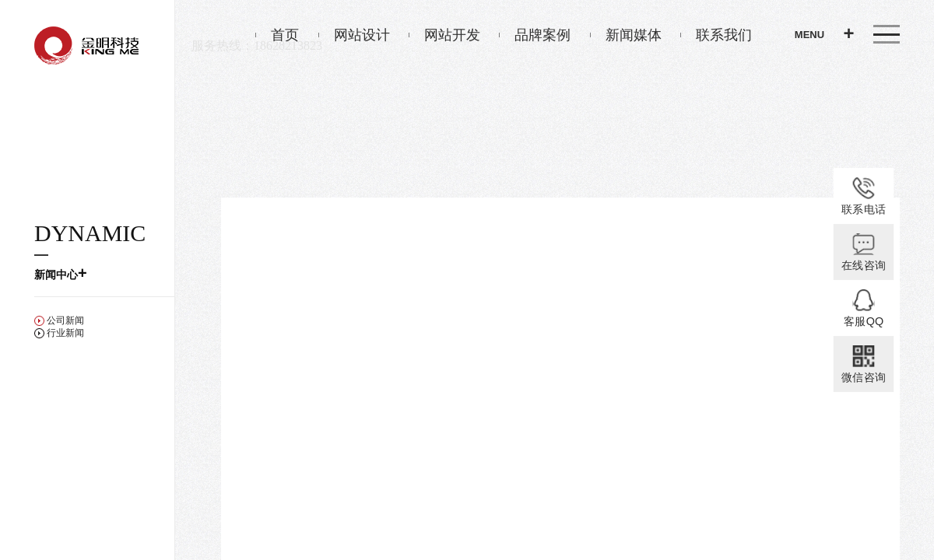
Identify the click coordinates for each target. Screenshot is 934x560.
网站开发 (444, 35)
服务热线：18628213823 (257, 45)
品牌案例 (535, 35)
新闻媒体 (626, 35)
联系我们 (716, 35)
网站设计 (354, 35)
